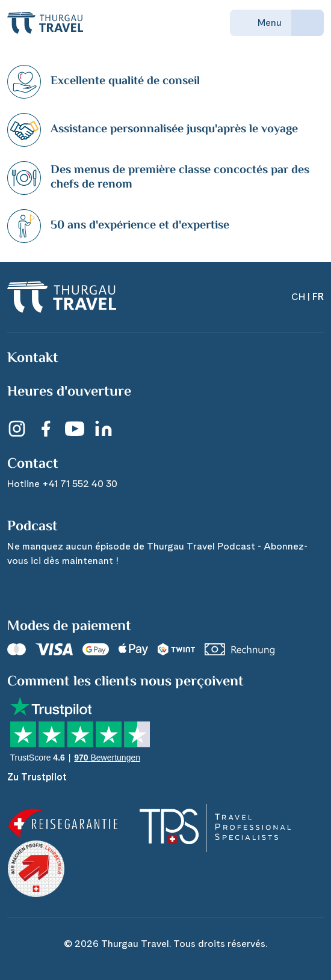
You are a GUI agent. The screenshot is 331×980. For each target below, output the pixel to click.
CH (298, 297)
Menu (261, 23)
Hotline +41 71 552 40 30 (62, 484)
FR (318, 297)
